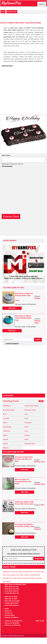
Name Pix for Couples (12, 601)
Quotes (27, 435)
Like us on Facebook (12, 623)
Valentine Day (30, 444)
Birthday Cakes (12, 12)
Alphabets (7, 406)
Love (26, 431)
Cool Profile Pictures (12, 605)
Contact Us (9, 613)
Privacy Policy (10, 615)
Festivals (28, 423)
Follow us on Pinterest (12, 625)
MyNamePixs (11, 3)
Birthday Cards (30, 410)
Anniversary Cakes (32, 406)
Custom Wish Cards (12, 603)
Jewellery (7, 431)
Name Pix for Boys (11, 597)
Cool (26, 414)
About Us (8, 611)
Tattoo (6, 444)
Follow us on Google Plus (14, 621)
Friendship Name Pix (12, 593)
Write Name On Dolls (12, 589)
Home (3, 12)
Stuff (26, 439)
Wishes (6, 448)
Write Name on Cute (12, 587)
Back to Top (40, 621)
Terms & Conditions (12, 617)
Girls (26, 427)
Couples (6, 418)
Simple (6, 439)
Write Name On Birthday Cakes (15, 584)
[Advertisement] (23, 91)
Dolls (5, 423)
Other (5, 435)
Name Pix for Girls (11, 599)
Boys (5, 414)
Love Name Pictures (12, 591)
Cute (26, 418)
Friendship (7, 427)
